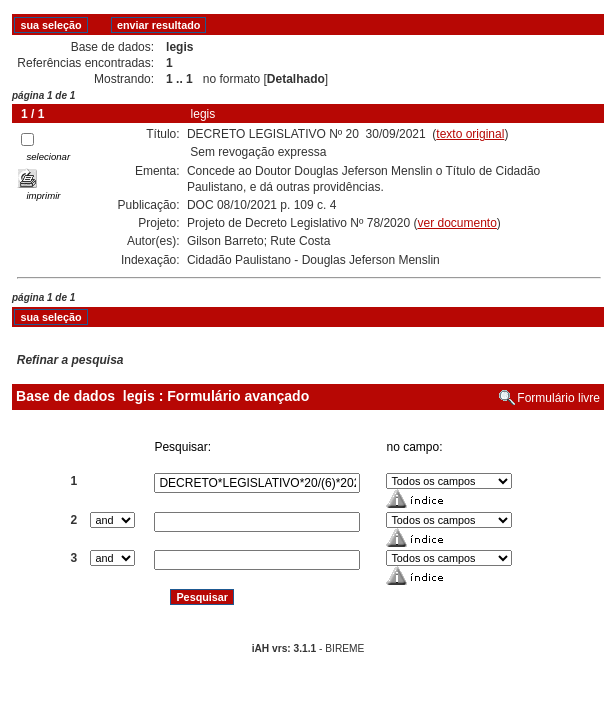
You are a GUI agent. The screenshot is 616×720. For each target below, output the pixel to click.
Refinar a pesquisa (70, 360)
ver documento (456, 223)
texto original (470, 134)
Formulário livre (558, 398)
